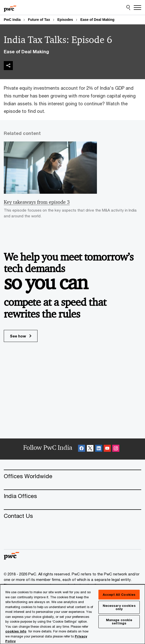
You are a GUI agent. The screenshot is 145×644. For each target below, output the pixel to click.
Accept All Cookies (119, 595)
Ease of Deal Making (97, 20)
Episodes (65, 20)
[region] (72, 614)
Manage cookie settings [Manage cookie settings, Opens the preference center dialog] (119, 622)
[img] (8, 66)
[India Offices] (72, 496)
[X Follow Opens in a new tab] (90, 449)
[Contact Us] (72, 516)
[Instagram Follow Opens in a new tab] (116, 449)
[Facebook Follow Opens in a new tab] (82, 449)
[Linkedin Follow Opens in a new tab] (99, 449)
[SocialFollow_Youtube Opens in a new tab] (107, 449)
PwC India (12, 20)
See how (21, 336)
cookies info (16, 631)
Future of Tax (39, 20)
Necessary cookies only (119, 607)
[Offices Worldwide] (72, 476)
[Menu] (137, 8)
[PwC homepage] (10, 8)
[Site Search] (128, 8)
